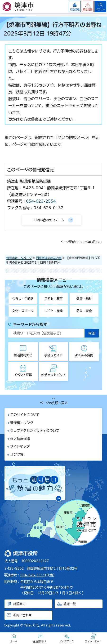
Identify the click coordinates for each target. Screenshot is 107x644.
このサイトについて (25, 415)
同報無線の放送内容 (49, 258)
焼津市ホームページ (19, 258)
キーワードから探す (30, 324)
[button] (88, 7)
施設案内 (19, 604)
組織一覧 (70, 604)
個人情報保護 (20, 439)
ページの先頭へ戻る (54, 403)
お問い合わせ (22, 615)
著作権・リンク (22, 423)
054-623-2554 (41, 201)
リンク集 (17, 454)
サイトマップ (20, 446)
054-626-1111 (33, 575)
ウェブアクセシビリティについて (35, 431)
